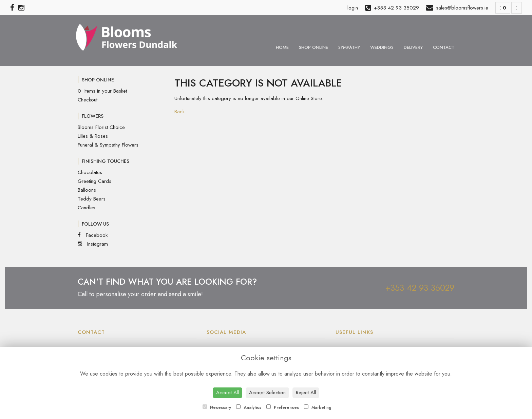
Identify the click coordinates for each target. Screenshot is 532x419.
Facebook (93, 235)
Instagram (93, 244)
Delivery (413, 47)
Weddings (382, 47)
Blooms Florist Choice (101, 127)
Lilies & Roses (93, 136)
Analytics (249, 407)
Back (179, 112)
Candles (87, 208)
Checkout (88, 100)
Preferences (283, 407)
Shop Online (313, 47)
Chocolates (90, 172)
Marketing (318, 407)
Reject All (306, 393)
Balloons (87, 190)
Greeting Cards (94, 181)
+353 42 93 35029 (420, 288)
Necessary (217, 407)
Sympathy (349, 47)
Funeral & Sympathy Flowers (108, 145)
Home (282, 47)
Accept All (227, 393)
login (353, 8)
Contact (444, 47)
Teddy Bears (92, 199)
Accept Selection (267, 393)
